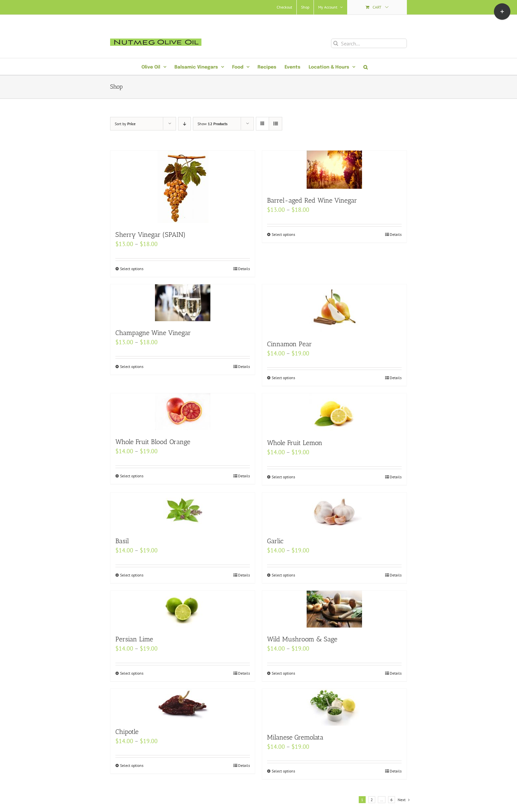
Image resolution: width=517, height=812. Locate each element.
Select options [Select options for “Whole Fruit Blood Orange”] (132, 476)
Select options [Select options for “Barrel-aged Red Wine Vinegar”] (283, 234)
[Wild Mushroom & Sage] (334, 609)
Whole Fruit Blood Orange (153, 442)
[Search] (336, 43)
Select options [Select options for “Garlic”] (283, 575)
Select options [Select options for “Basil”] (132, 575)
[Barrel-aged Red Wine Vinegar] (334, 170)
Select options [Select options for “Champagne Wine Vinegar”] (132, 366)
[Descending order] (184, 124)
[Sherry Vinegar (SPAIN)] (183, 187)
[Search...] (369, 43)
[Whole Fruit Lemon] (334, 412)
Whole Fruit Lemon (295, 443)
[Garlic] (334, 511)
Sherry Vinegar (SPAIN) (151, 235)
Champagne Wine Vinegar (153, 333)
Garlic (275, 541)
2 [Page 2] (372, 800)
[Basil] (183, 511)
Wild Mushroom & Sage (302, 639)
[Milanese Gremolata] (334, 707)
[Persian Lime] (183, 609)
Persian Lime (134, 639)
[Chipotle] (183, 704)
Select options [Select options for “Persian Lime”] (132, 673)
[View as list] (275, 124)
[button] (365, 67)
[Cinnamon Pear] (334, 308)
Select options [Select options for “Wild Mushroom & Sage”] (283, 673)
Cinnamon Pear (289, 344)
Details (244, 269)
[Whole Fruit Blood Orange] (183, 412)
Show (213, 124)
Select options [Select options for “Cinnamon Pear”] (283, 378)
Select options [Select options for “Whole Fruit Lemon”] (283, 477)
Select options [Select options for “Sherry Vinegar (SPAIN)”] (132, 269)
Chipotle (127, 732)
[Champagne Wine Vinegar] (183, 303)
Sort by (125, 124)
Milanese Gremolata (295, 737)
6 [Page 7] (392, 800)
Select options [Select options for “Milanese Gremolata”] (283, 771)
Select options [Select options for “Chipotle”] (132, 765)
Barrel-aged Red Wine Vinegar (312, 200)
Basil (122, 541)
